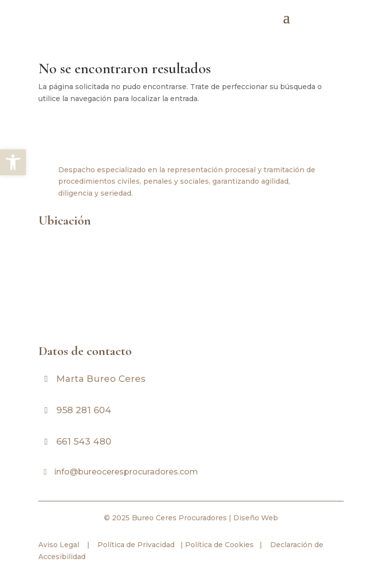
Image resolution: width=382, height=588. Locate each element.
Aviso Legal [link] (59, 545)
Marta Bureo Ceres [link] (101, 379)
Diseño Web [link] (256, 518)
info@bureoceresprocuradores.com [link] (126, 472)
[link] (13, 162)
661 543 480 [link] (84, 442)
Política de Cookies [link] (218, 545)
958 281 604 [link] (84, 410)
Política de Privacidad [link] (135, 545)
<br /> (188, 284)
